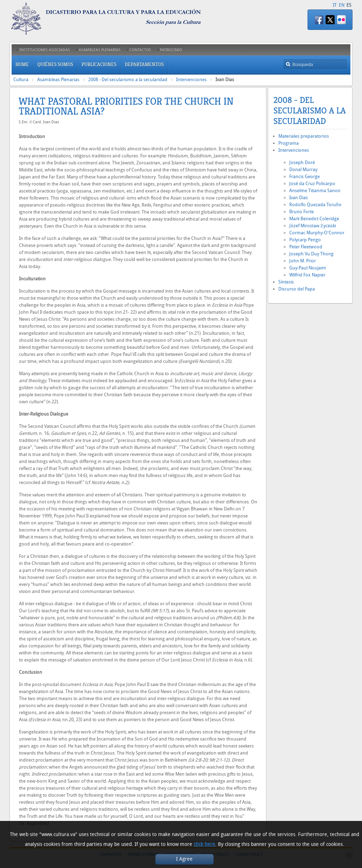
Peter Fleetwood (306, 247)
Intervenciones (191, 80)
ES (349, 5)
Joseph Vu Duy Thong (311, 254)
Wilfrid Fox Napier (307, 275)
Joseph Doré (302, 162)
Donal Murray (303, 169)
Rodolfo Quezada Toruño (315, 205)
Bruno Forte (302, 212)
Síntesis (286, 282)
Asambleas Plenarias (58, 80)
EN (342, 5)
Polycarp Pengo (305, 240)
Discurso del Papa (297, 289)
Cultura (21, 80)
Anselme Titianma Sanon (315, 191)
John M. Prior (303, 261)
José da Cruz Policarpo (312, 184)
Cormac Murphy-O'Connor (317, 233)
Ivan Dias (299, 198)
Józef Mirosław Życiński (313, 226)
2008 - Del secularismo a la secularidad (128, 80)
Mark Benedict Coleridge (314, 219)
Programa (289, 143)
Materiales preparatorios (304, 136)
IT (335, 5)
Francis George (305, 177)
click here (204, 844)
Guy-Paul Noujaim (308, 268)
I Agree (184, 859)
